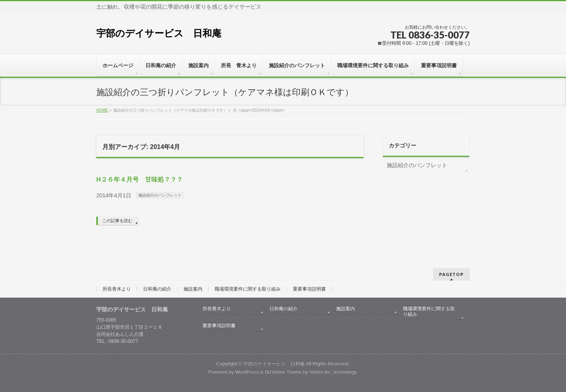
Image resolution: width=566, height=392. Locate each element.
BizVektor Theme (283, 372)
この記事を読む (117, 221)
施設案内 (193, 289)
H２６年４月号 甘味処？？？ (140, 179)
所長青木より (117, 289)
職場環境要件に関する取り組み (248, 289)
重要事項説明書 (309, 289)
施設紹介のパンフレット (160, 195)
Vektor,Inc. (321, 372)
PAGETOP (451, 274)
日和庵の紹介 (157, 289)
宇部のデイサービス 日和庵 (159, 33)
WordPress (247, 372)
